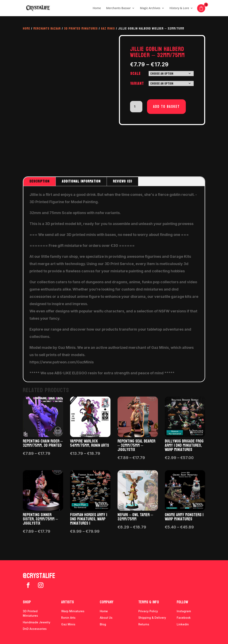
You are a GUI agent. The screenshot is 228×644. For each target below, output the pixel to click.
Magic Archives (150, 8)
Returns (144, 624)
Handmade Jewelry (37, 622)
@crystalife (39, 576)
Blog (103, 624)
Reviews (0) (122, 181)
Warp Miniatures (73, 611)
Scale (136, 74)
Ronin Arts (68, 618)
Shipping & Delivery (152, 618)
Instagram (184, 611)
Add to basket (166, 107)
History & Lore (179, 8)
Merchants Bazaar (118, 8)
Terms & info (149, 602)
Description (39, 181)
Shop (27, 602)
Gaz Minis (108, 28)
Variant (137, 84)
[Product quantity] (136, 107)
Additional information (81, 181)
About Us (106, 618)
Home (97, 8)
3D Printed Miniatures (81, 28)
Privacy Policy (148, 611)
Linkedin (183, 624)
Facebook (184, 618)
